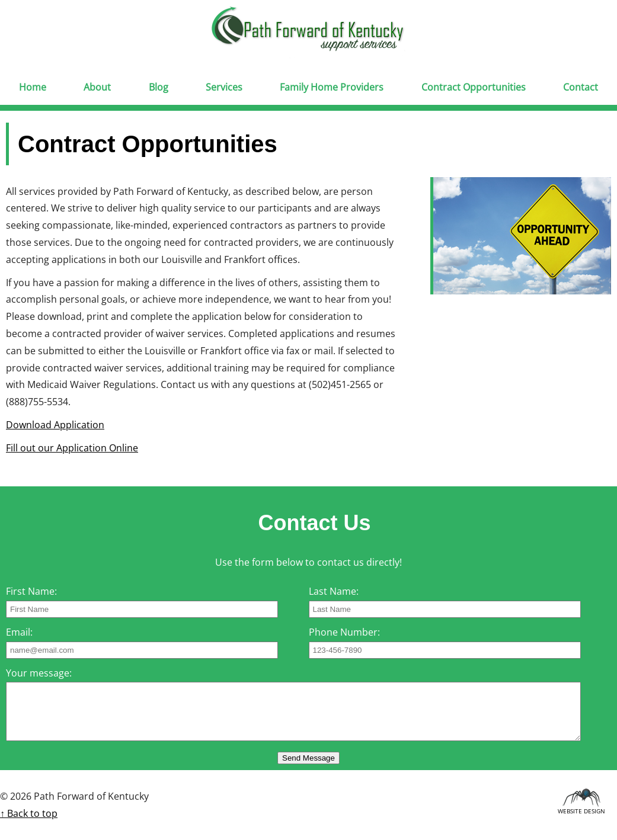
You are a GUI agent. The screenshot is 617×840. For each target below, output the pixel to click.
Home (33, 87)
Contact (581, 87)
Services (224, 87)
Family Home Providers (332, 87)
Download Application (55, 425)
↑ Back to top (29, 813)
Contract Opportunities (474, 87)
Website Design (581, 809)
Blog (159, 87)
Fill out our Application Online (72, 448)
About (97, 87)
